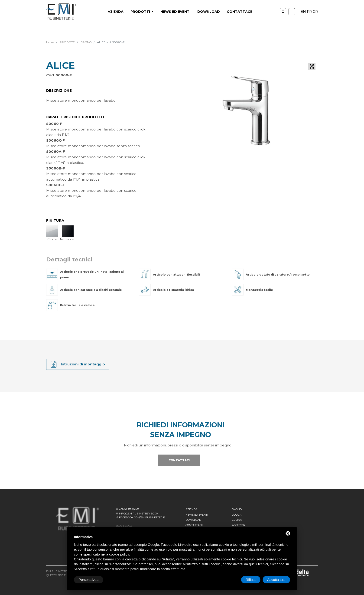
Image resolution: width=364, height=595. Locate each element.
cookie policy (119, 554)
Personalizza (89, 580)
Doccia (237, 515)
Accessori (239, 525)
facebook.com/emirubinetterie (142, 517)
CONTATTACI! (239, 12)
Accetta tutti (276, 580)
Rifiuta (251, 580)
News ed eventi (175, 12)
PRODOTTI (67, 42)
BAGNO (86, 42)
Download (209, 12)
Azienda (116, 12)
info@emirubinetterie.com (139, 514)
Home (50, 42)
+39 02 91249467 (129, 509)
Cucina (237, 520)
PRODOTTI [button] (141, 12)
